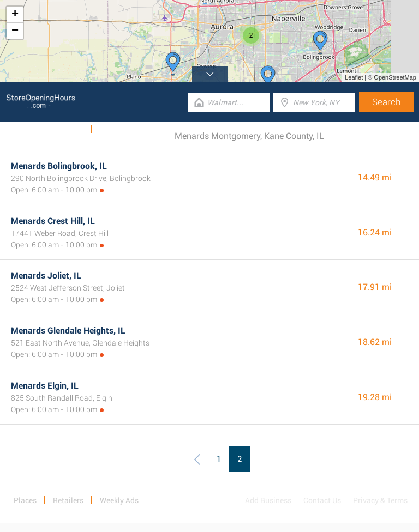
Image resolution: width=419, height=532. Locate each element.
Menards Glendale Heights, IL (68, 331)
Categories (117, 129)
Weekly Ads (65, 129)
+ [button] (15, 15)
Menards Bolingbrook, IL (59, 166)
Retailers (68, 500)
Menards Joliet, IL (46, 276)
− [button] (15, 31)
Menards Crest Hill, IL (53, 221)
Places (25, 500)
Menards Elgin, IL (45, 386)
